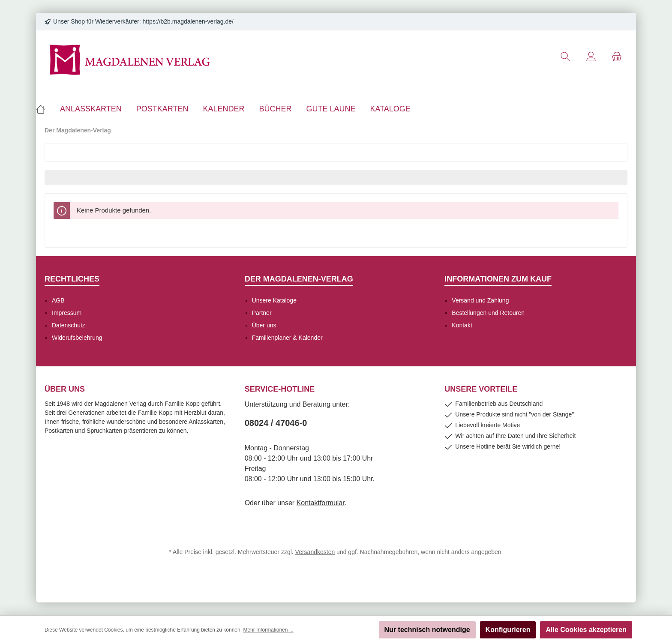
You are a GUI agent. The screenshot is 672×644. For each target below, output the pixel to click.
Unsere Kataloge (274, 300)
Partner (262, 313)
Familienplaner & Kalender (287, 338)
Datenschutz (69, 325)
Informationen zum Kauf (498, 279)
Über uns (264, 325)
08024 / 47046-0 (276, 423)
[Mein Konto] (591, 57)
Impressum (67, 313)
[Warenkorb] (617, 57)
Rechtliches (72, 279)
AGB (58, 300)
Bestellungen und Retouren (488, 313)
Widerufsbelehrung (77, 338)
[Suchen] (565, 57)
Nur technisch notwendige (427, 630)
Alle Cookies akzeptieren (586, 630)
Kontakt (462, 325)
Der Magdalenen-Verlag (299, 279)
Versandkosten (315, 552)
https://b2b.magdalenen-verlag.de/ (188, 21)
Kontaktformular (321, 503)
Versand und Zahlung (480, 300)
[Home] (44, 109)
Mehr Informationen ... (268, 630)
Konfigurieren (508, 630)
